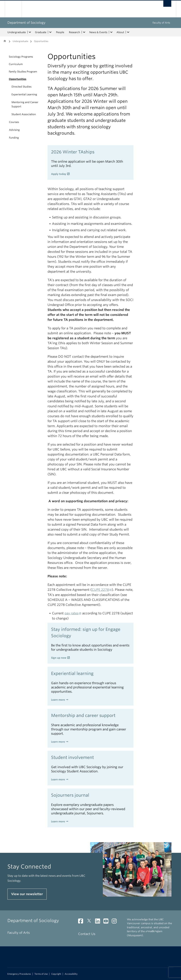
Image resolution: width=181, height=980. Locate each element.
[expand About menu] (128, 32)
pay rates (71, 613)
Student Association (24, 114)
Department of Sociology (26, 23)
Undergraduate (17, 32)
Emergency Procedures (19, 974)
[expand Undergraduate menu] (30, 32)
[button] (5, 57)
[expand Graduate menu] (50, 32)
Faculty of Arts (161, 23)
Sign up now (59, 658)
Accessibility (71, 974)
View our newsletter (27, 894)
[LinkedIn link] (99, 922)
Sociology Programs (21, 57)
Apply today (59, 174)
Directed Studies (21, 87)
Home (5, 41)
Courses (14, 122)
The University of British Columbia (16, 9)
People (60, 32)
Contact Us (87, 934)
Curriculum (16, 64)
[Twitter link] (90, 922)
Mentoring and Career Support (25, 104)
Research (75, 32)
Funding (14, 138)
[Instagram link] (116, 922)
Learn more (58, 700)
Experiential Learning (24, 94)
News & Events (98, 32)
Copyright (56, 974)
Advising (14, 130)
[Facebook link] (82, 922)
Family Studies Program (23, 72)
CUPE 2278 (100, 590)
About (120, 32)
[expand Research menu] (84, 32)
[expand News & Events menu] (111, 32)
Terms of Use (41, 974)
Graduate (41, 32)
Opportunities (18, 79)
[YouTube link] (107, 922)
